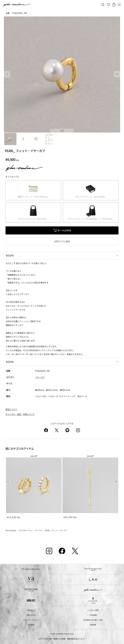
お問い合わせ (31, 615)
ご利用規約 (93, 615)
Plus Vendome (11, 530)
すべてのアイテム (25, 530)
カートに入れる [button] (62, 231)
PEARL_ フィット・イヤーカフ (56, 530)
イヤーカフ (40, 377)
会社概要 (31, 625)
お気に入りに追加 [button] (62, 241)
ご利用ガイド (31, 610)
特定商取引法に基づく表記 (93, 620)
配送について (11, 409)
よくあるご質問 (93, 610)
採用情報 (93, 625)
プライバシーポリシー (31, 620)
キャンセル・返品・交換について (20, 414)
